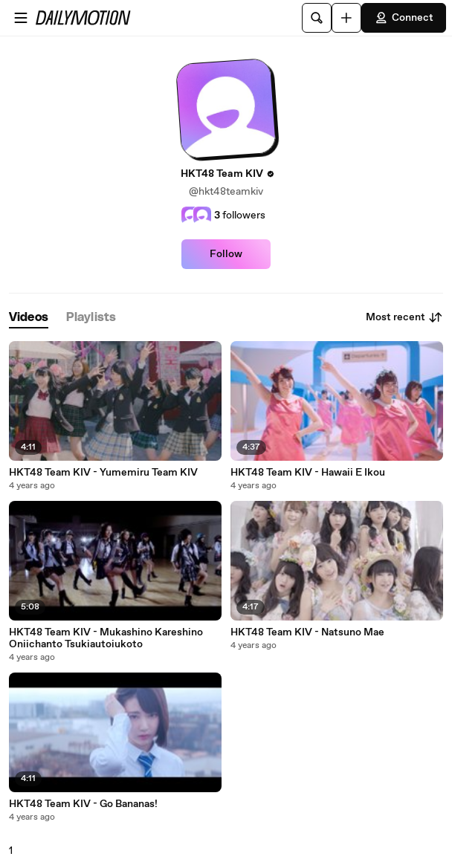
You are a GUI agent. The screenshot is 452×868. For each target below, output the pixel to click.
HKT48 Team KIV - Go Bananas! (83, 804)
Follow (226, 254)
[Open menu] (21, 18)
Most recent (404, 317)
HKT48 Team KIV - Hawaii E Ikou (308, 473)
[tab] (29, 318)
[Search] (317, 18)
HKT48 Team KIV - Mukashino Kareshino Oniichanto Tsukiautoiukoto (106, 638)
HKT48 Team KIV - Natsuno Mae (307, 632)
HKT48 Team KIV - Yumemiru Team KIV (103, 473)
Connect (404, 18)
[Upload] (346, 18)
